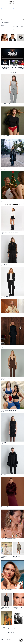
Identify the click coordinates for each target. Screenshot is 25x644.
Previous (1, 19)
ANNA (2, 347)
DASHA (2, 444)
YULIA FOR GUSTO (5, 475)
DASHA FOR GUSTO (5, 442)
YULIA (2, 234)
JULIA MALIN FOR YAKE (6, 168)
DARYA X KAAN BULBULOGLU (17, 627)
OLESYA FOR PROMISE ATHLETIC (8, 410)
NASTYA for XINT (17, 556)
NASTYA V (3, 559)
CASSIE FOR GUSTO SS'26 (7, 104)
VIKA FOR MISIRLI (5, 136)
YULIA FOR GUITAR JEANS (5, 608)
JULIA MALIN (3, 169)
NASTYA (14, 558)
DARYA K (15, 629)
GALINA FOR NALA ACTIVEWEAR (9, 378)
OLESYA (2, 412)
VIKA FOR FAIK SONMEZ (6, 296)
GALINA (2, 379)
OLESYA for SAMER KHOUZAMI (18, 608)
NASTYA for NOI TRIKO (5, 557)
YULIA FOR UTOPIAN (6, 507)
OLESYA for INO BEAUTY (7, 590)
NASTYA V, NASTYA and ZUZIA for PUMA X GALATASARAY (6, 627)
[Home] (13, 3)
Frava (15, 643)
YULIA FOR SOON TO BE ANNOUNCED (10, 232)
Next (24, 19)
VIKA (2, 137)
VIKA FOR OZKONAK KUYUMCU (8, 200)
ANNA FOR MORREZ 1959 (7, 346)
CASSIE (2, 29)
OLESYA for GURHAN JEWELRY (8, 539)
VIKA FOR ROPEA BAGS (6, 314)
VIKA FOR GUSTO (5, 264)
